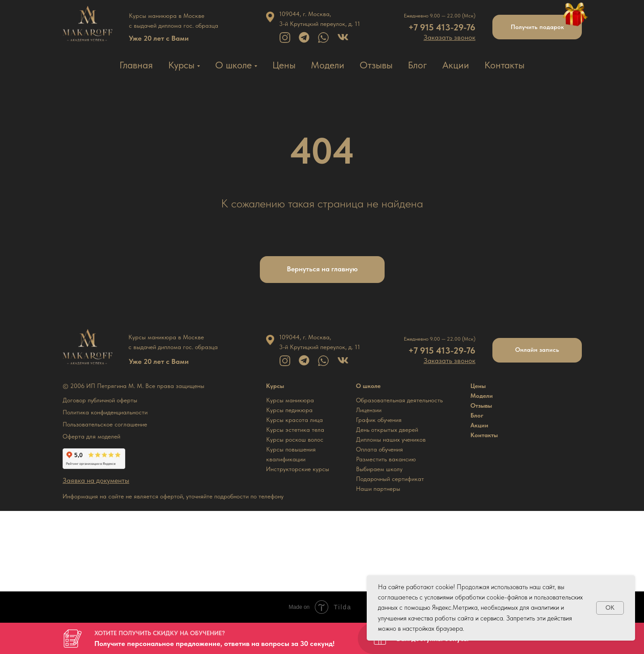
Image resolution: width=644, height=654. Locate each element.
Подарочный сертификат (390, 479)
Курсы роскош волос (295, 439)
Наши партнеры (378, 489)
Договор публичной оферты (100, 400)
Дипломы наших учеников (391, 439)
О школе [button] (233, 65)
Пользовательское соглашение (105, 424)
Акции (456, 65)
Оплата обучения (379, 449)
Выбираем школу (379, 469)
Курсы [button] (181, 65)
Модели (328, 65)
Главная (136, 65)
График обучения (379, 420)
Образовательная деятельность (399, 400)
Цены (284, 65)
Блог (417, 65)
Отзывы (376, 65)
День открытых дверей (387, 430)
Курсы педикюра (289, 410)
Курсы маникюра (290, 400)
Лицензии (369, 410)
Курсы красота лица (294, 420)
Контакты (504, 65)
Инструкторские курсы (298, 469)
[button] (449, 37)
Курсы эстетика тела (295, 430)
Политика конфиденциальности (105, 412)
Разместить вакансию (386, 459)
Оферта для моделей (91, 436)
